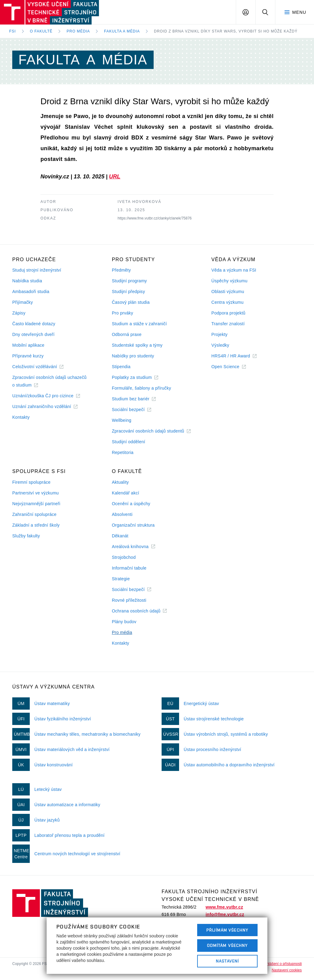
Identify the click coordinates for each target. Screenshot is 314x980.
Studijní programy (129, 281)
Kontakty (21, 417)
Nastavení (227, 961)
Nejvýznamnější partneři (36, 504)
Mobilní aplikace (28, 345)
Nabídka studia (27, 281)
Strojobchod (124, 557)
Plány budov (124, 622)
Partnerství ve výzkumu (36, 493)
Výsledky (220, 345)
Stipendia (121, 367)
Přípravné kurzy (28, 356)
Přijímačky (23, 302)
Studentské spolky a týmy (137, 345)
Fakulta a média (122, 31)
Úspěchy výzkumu (229, 281)
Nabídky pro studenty (133, 356)
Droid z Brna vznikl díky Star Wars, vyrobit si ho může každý (226, 31)
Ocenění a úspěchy (131, 504)
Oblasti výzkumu (228, 292)
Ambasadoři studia (31, 292)
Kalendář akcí (126, 493)
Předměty (121, 270)
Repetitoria (123, 452)
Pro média (78, 31)
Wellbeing (122, 420)
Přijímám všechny (227, 930)
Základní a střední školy (36, 525)
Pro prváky (123, 313)
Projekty (219, 334)
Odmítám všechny (228, 945)
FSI (13, 31)
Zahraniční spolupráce (34, 514)
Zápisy (19, 313)
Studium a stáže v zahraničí (140, 324)
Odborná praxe (127, 334)
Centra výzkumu (227, 302)
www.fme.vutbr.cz (224, 907)
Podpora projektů (228, 313)
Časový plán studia (131, 302)
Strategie (121, 579)
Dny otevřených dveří (33, 334)
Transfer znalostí (228, 324)
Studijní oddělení (129, 442)
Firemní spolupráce (31, 482)
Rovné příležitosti (129, 600)
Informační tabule (129, 568)
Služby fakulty (26, 536)
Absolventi (122, 514)
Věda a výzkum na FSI (234, 270)
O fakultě (41, 31)
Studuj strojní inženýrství (37, 270)
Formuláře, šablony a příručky (142, 388)
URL (115, 177)
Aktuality (120, 482)
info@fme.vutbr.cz (225, 914)
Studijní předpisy (128, 292)
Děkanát (120, 536)
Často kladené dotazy (34, 324)
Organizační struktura (133, 525)
